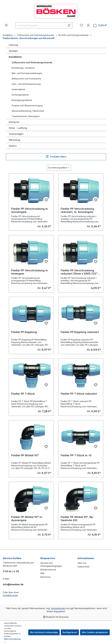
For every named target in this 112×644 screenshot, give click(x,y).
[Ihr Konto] (88, 25)
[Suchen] (69, 25)
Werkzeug (14, 140)
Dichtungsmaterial (20, 95)
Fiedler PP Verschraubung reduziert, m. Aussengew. (77, 210)
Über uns (82, 563)
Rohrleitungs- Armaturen (23, 68)
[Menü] (6, 25)
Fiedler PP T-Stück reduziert (79, 394)
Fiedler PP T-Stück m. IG (76, 455)
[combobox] (41, 25)
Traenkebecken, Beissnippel (26, 116)
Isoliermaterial (18, 89)
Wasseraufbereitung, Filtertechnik (28, 111)
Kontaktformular (10, 595)
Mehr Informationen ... (12, 640)
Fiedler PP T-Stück (23, 394)
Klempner (14, 122)
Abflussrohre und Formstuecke (26, 79)
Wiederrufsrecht (48, 570)
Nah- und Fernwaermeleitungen (27, 73)
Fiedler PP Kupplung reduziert (80, 332)
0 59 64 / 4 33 (11, 571)
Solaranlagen (16, 134)
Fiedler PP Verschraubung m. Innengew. (30, 272)
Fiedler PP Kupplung (24, 332)
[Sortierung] (59, 168)
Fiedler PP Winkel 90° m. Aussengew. (27, 519)
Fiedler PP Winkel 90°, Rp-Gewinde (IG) (77, 519)
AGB (42, 573)
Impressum (45, 577)
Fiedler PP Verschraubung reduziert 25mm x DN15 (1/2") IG (80, 272)
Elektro (13, 146)
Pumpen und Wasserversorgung (27, 105)
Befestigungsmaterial (22, 100)
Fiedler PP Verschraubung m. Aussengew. (30, 210)
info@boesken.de (13, 584)
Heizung (13, 45)
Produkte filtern (56, 156)
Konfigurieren (70, 632)
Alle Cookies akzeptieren (95, 632)
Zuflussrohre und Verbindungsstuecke (32, 62)
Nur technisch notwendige (44, 632)
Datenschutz (84, 567)
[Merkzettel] (82, 25)
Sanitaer (13, 51)
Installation (15, 57)
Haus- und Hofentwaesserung (26, 84)
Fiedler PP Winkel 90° (25, 455)
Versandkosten (58, 608)
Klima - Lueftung (18, 128)
